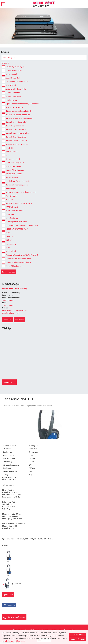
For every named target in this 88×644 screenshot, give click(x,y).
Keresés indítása (9, 272)
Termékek (7, 406)
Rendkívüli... (8, 320)
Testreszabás (78, 635)
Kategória (5, 63)
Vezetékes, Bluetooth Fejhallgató (23, 406)
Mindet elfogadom (78, 639)
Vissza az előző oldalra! (16, 617)
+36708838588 (8, 305)
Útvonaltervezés (9, 382)
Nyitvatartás (19, 320)
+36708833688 (8, 300)
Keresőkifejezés (9, 58)
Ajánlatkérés (8, 595)
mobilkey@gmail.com (11, 313)
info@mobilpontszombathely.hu (14, 310)
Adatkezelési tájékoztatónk (15, 641)
